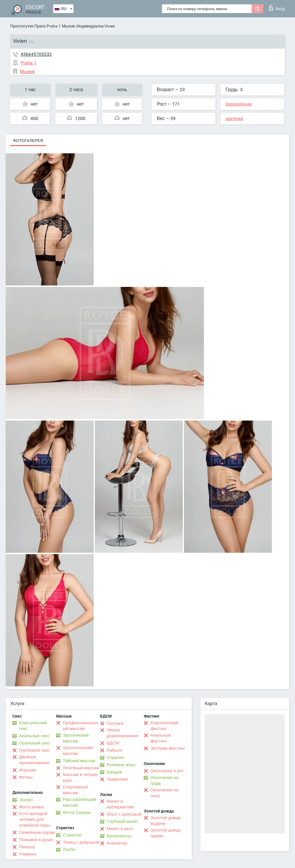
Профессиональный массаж (80, 726)
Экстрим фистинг (168, 748)
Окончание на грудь (164, 780)
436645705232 (36, 54)
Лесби (69, 849)
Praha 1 (54, 26)
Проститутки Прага (28, 26)
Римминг (28, 854)
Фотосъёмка (31, 807)
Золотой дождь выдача (166, 821)
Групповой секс (34, 750)
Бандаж (115, 772)
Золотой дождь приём (166, 833)
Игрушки (28, 770)
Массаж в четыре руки (80, 777)
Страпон (115, 758)
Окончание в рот (167, 771)
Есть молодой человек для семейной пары (35, 819)
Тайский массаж (79, 761)
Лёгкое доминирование (123, 733)
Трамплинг (117, 779)
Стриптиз (72, 835)
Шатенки (234, 119)
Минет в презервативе (120, 804)
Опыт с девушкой (124, 814)
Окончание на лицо (164, 793)
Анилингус (117, 843)
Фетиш (26, 777)
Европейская (239, 104)
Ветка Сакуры (77, 812)
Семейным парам (37, 832)
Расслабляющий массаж (79, 802)
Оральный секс (34, 743)
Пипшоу (27, 847)
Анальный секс (34, 736)
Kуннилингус (119, 836)
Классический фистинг (164, 726)
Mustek (69, 26)
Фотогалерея (28, 141)
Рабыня (115, 750)
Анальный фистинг (161, 738)
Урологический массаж (78, 751)
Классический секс (33, 726)
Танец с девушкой (81, 842)
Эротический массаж (76, 738)
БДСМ (113, 743)
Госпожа (115, 723)
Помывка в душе (36, 840)
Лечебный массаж (81, 768)
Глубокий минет (123, 821)
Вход (277, 8)
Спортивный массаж (75, 790)
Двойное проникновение (34, 760)
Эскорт (26, 800)
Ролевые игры (121, 765)
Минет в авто (120, 829)
